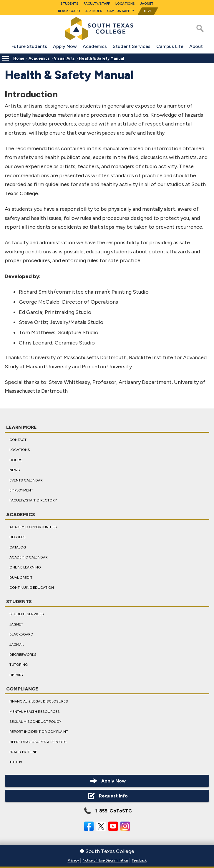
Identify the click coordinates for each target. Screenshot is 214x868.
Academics (95, 46)
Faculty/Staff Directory (33, 500)
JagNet (147, 4)
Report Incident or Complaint (39, 732)
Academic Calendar (29, 557)
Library (16, 675)
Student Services (132, 46)
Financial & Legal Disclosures (39, 701)
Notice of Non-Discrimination (105, 861)
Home (19, 58)
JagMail (17, 644)
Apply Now (65, 46)
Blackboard (69, 11)
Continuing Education (32, 588)
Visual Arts (64, 58)
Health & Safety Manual (102, 58)
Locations (125, 4)
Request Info (107, 796)
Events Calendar (26, 480)
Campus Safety (121, 11)
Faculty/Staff (97, 4)
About (196, 46)
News (15, 470)
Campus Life (170, 46)
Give (148, 11)
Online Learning (25, 567)
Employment (21, 490)
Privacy (73, 861)
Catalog (18, 547)
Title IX (16, 762)
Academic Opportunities (33, 527)
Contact (18, 440)
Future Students (29, 46)
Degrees (18, 537)
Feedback (139, 861)
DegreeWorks (23, 655)
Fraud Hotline (23, 752)
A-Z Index (94, 11)
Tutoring (19, 665)
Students (69, 4)
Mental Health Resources (35, 711)
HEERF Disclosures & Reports (38, 742)
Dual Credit (21, 577)
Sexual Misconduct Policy (35, 722)
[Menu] (5, 58)
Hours (16, 460)
